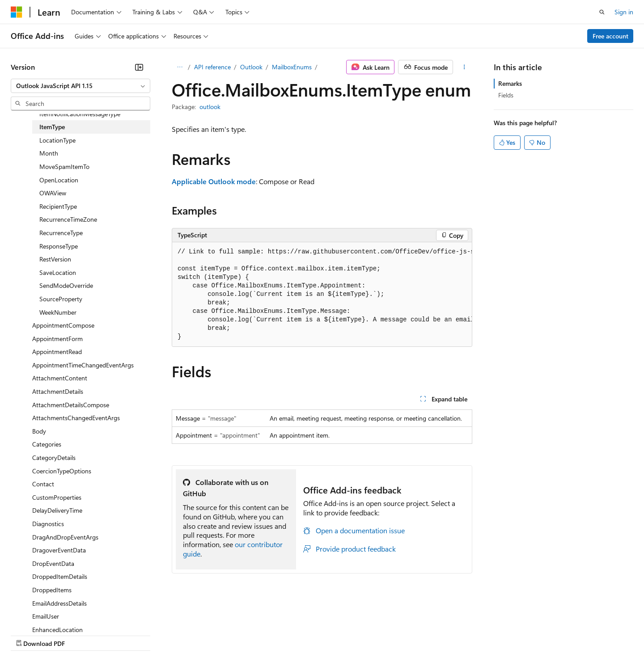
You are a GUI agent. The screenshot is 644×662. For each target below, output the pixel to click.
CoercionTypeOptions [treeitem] (62, 471)
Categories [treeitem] (47, 444)
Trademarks (371, 635)
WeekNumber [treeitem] (58, 312)
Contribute (160, 635)
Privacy (195, 635)
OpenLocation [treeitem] (59, 180)
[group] (322, 295)
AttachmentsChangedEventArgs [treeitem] (76, 418)
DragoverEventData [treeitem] (59, 550)
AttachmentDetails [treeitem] (58, 391)
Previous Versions (81, 635)
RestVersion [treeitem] (55, 259)
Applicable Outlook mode (214, 181)
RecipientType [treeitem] (58, 206)
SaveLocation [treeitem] (58, 272)
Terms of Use (327, 635)
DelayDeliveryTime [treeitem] (57, 510)
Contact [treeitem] (43, 484)
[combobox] (80, 86)
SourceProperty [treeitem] (61, 299)
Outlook (251, 67)
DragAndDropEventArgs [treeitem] (65, 537)
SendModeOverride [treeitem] (66, 285)
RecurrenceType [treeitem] (61, 233)
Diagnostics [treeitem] (48, 524)
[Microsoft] (17, 12)
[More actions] (464, 67)
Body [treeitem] (39, 431)
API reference (212, 67)
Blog (122, 635)
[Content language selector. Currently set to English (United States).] (52, 613)
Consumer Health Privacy (257, 635)
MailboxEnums (292, 67)
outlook (210, 107)
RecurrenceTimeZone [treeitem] (68, 219)
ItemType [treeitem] (52, 127)
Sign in (624, 12)
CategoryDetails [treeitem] (54, 457)
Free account (610, 36)
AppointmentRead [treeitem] (57, 352)
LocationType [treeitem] (57, 140)
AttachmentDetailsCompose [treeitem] (71, 405)
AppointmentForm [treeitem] (57, 339)
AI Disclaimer (29, 635)
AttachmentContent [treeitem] (60, 378)
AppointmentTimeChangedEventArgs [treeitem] (83, 365)
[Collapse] (139, 67)
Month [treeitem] (49, 153)
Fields (506, 95)
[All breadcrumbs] (180, 67)
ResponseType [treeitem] (59, 246)
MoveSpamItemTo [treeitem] (64, 167)
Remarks (510, 83)
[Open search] (602, 12)
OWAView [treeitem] (53, 193)
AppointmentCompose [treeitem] (63, 325)
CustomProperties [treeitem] (57, 497)
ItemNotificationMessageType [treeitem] (80, 114)
